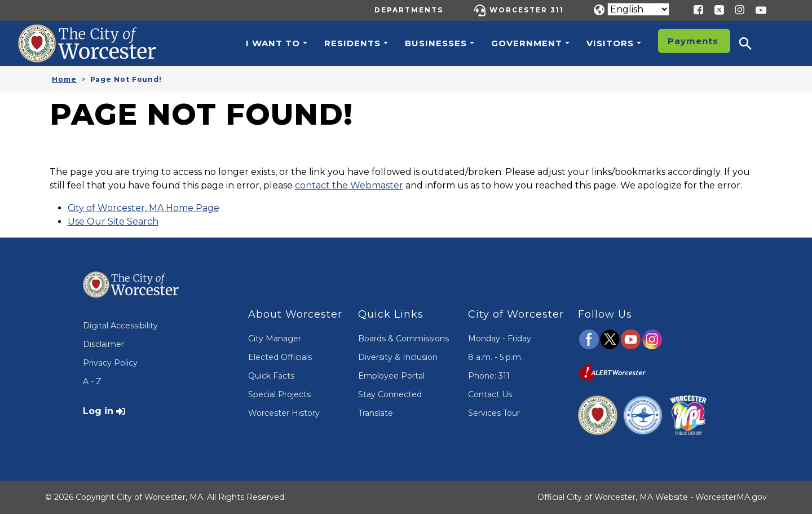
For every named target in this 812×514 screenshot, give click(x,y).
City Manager (275, 339)
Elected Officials (280, 357)
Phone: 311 (489, 376)
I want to (273, 43)
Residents (352, 43)
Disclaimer (103, 344)
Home (64, 79)
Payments (693, 41)
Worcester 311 (527, 10)
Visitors (610, 43)
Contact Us (490, 394)
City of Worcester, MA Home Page (144, 208)
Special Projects (279, 394)
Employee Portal (391, 376)
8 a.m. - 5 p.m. (495, 357)
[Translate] (638, 9)
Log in (98, 411)
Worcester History (284, 413)
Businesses (436, 43)
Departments (409, 10)
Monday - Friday (500, 339)
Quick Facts (271, 376)
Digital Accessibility (120, 326)
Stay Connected (390, 394)
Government (527, 43)
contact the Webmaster (349, 185)
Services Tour (494, 413)
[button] (753, 43)
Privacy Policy (110, 363)
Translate (376, 413)
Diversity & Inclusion (398, 357)
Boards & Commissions (403, 339)
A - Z (92, 381)
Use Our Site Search (113, 221)
